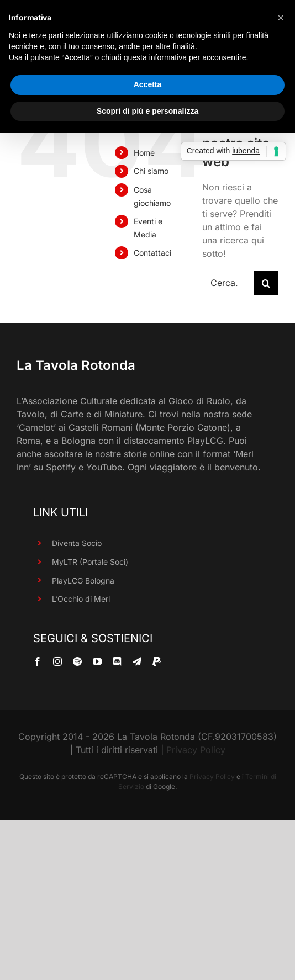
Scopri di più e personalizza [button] (147, 111)
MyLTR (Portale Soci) (90, 562)
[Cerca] (266, 283)
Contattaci (152, 253)
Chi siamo (151, 171)
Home (144, 153)
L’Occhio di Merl (81, 599)
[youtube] (97, 661)
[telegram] (137, 661)
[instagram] (57, 661)
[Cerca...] (228, 283)
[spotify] (77, 661)
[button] (281, 18)
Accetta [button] (148, 84)
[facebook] (38, 661)
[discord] (117, 661)
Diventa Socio (77, 543)
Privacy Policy (196, 750)
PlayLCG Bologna (83, 581)
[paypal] (157, 661)
